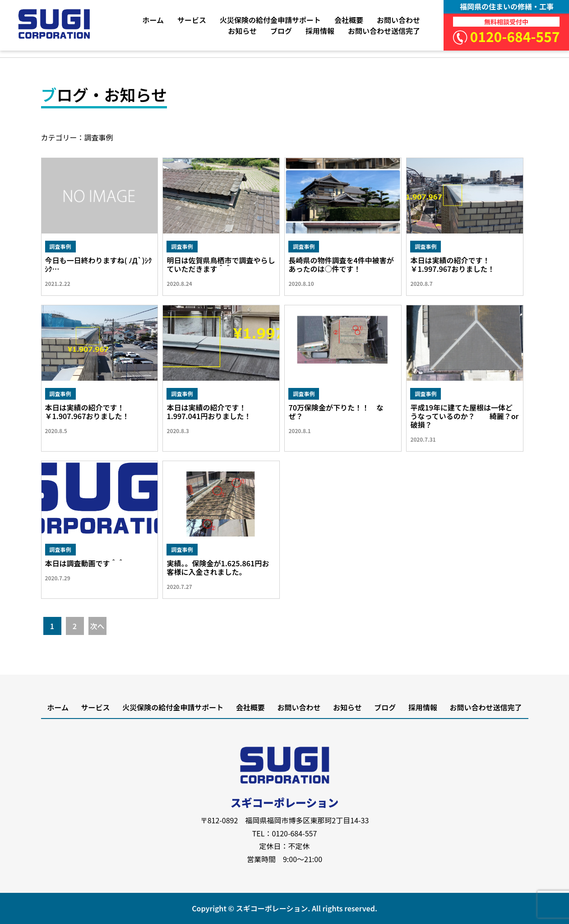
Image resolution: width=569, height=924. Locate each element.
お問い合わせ (398, 20)
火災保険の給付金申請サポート (270, 20)
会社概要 (349, 20)
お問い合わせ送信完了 (384, 31)
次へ (97, 626)
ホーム (153, 20)
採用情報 (320, 31)
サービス (192, 20)
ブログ (281, 31)
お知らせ (242, 31)
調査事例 (60, 246)
